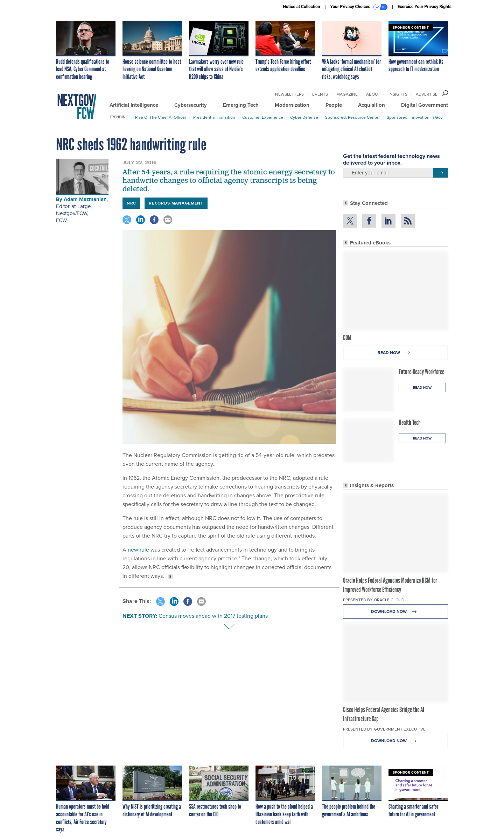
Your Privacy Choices (359, 7)
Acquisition (372, 105)
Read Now (396, 353)
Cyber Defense (304, 117)
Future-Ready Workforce (421, 372)
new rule (138, 550)
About (373, 94)
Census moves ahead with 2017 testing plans (213, 616)
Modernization (292, 105)
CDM (347, 338)
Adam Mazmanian (85, 199)
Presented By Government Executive (384, 729)
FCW (61, 220)
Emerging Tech (241, 105)
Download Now (396, 612)
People (334, 105)
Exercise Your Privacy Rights (425, 7)
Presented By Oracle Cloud (374, 600)
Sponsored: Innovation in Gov (415, 117)
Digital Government (425, 105)
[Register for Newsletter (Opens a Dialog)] (440, 173)
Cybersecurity (191, 105)
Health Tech (410, 422)
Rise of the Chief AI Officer (161, 117)
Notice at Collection (301, 7)
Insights (398, 94)
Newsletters (289, 94)
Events (320, 94)
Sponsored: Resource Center (352, 117)
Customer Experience (263, 117)
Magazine (347, 94)
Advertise (427, 94)
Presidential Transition (214, 117)
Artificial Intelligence (134, 105)
